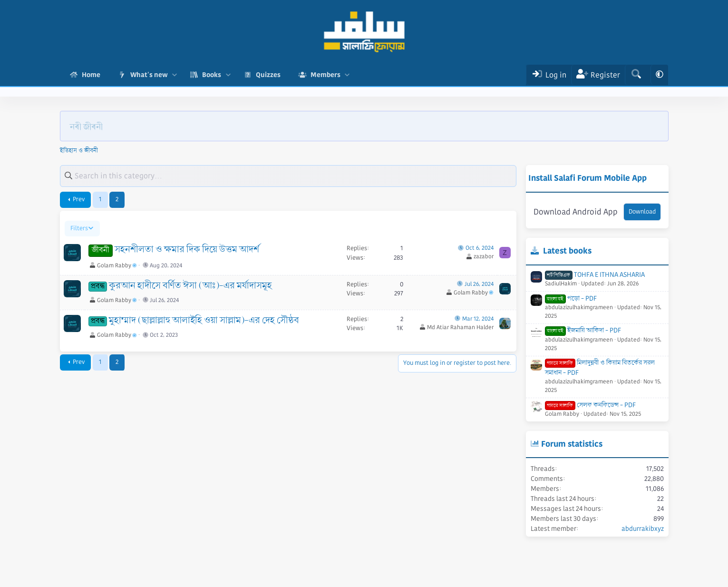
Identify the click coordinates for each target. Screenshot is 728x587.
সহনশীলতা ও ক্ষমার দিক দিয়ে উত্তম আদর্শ (187, 250)
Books (212, 75)
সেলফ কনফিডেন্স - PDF (591, 405)
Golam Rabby (117, 266)
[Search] (636, 75)
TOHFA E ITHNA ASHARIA (595, 274)
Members (325, 75)
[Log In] (548, 75)
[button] (175, 75)
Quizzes (268, 75)
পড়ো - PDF (571, 298)
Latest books (567, 251)
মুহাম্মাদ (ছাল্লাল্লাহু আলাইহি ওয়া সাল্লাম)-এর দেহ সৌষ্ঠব (204, 321)
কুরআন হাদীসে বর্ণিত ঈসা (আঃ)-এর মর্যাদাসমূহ (190, 286)
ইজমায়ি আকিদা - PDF (583, 330)
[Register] (598, 75)
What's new (149, 75)
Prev (79, 199)
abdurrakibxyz (643, 528)
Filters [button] (79, 228)
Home (91, 75)
